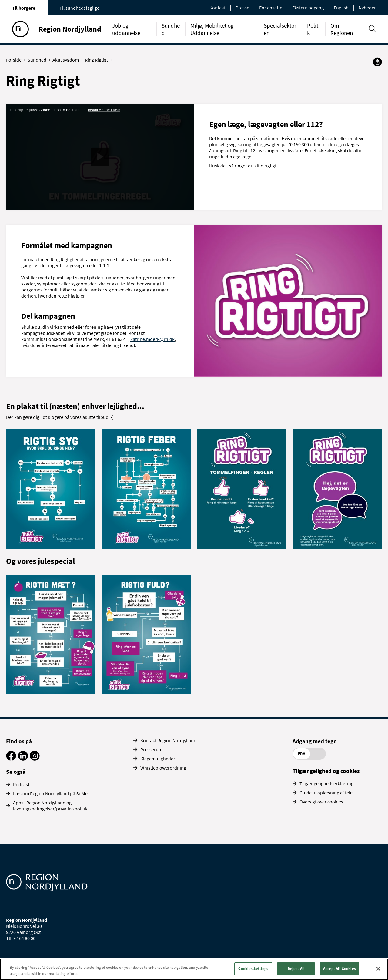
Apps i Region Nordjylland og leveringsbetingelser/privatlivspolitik (50, 806)
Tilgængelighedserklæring (326, 783)
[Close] (378, 969)
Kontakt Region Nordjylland (168, 740)
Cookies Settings (253, 969)
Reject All (296, 969)
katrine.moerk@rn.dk (152, 339)
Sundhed (38, 60)
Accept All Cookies (339, 969)
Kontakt (217, 8)
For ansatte (271, 8)
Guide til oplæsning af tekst (327, 793)
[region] (194, 969)
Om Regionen (342, 29)
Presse (242, 8)
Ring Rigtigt (98, 60)
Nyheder (367, 8)
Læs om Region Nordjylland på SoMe (50, 793)
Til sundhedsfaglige (79, 8)
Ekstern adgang (308, 8)
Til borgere (24, 8)
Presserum (151, 749)
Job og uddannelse (126, 29)
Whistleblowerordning (163, 768)
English (341, 8)
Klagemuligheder (158, 759)
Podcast (21, 784)
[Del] (377, 62)
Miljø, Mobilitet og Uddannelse (212, 29)
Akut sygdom (67, 60)
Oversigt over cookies (321, 802)
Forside (15, 60)
